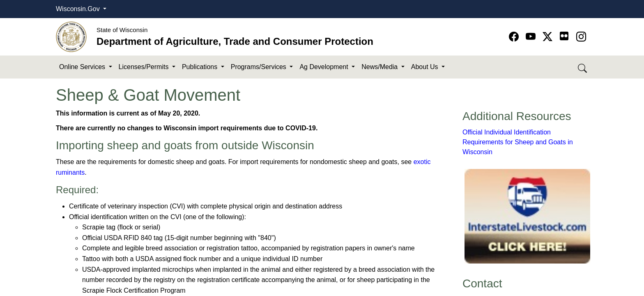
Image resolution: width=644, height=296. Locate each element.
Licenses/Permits (145, 67)
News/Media (380, 67)
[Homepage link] (71, 36)
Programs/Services (260, 67)
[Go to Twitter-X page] (549, 37)
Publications (201, 67)
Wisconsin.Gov (79, 9)
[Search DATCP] (583, 67)
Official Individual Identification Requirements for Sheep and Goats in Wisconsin (518, 142)
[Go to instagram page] (581, 37)
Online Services (83, 67)
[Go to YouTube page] (532, 37)
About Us (425, 67)
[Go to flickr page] (564, 36)
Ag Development (325, 67)
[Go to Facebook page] (515, 37)
